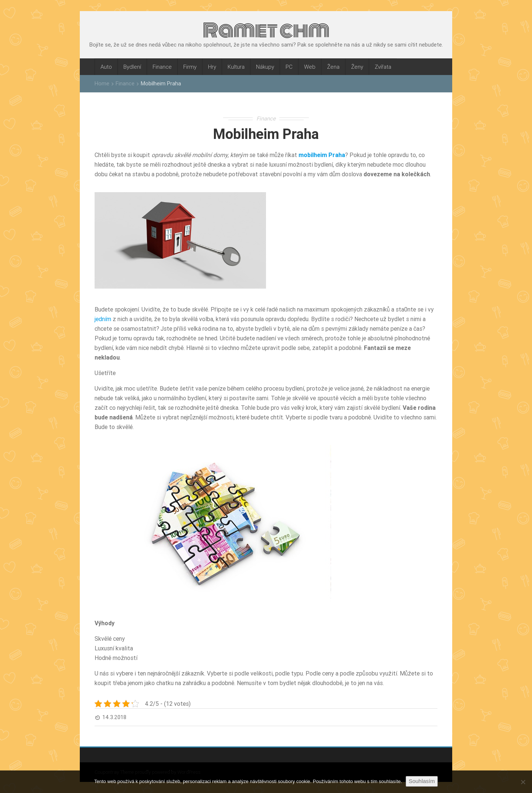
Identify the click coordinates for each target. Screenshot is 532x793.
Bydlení (132, 67)
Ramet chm (266, 30)
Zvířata (383, 67)
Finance (162, 67)
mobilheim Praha (322, 155)
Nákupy (265, 67)
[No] (523, 782)
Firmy (190, 67)
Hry (212, 67)
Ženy (357, 67)
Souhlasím (422, 781)
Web (310, 67)
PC (289, 67)
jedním (103, 319)
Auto (106, 67)
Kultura (236, 67)
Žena (333, 67)
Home (102, 83)
